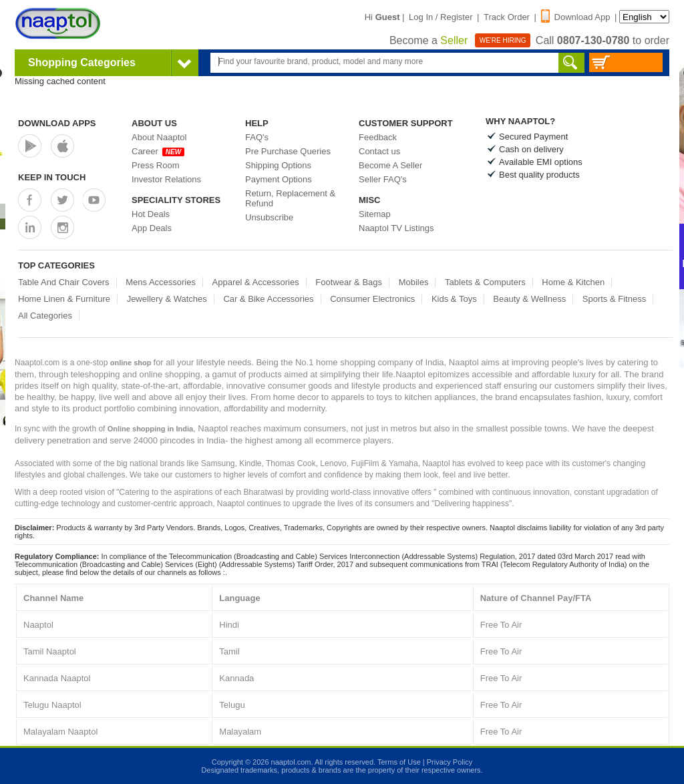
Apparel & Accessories (256, 282)
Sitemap (375, 214)
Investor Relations (166, 179)
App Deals (152, 228)
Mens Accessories (161, 282)
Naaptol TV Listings (396, 228)
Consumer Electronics (372, 299)
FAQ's (257, 137)
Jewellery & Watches (167, 299)
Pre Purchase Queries (288, 151)
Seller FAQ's (383, 179)
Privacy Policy (450, 762)
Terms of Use (399, 762)
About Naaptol (159, 137)
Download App (576, 17)
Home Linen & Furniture (64, 299)
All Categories (45, 316)
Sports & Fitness (614, 299)
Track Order (507, 17)
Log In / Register (441, 17)
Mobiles (414, 282)
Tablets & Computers (485, 282)
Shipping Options (278, 165)
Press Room (156, 165)
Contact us (379, 151)
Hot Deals (151, 214)
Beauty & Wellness (529, 299)
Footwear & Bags (349, 282)
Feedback (378, 137)
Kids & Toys (454, 299)
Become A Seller (390, 165)
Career (158, 151)
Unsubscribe (269, 217)
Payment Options (279, 179)
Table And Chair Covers (64, 282)
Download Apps (57, 123)
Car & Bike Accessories (268, 299)
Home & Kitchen (573, 282)
